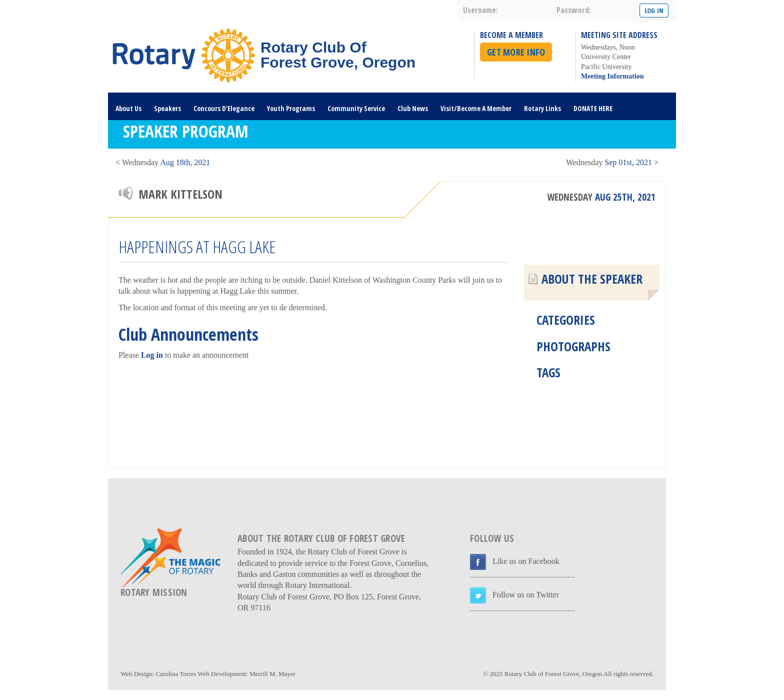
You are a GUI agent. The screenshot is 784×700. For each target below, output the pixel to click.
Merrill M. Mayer (272, 674)
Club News (413, 108)
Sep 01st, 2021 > (612, 162)
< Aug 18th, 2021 (163, 162)
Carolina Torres (176, 674)
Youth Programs (291, 108)
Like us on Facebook (526, 561)
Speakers (167, 108)
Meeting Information (612, 76)
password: (574, 10)
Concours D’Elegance (224, 108)
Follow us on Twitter (526, 595)
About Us (128, 108)
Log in (152, 355)
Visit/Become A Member (476, 108)
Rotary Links (542, 108)
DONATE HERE (593, 108)
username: (480, 10)
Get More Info (516, 52)
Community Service (356, 108)
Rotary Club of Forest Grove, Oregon (553, 674)
